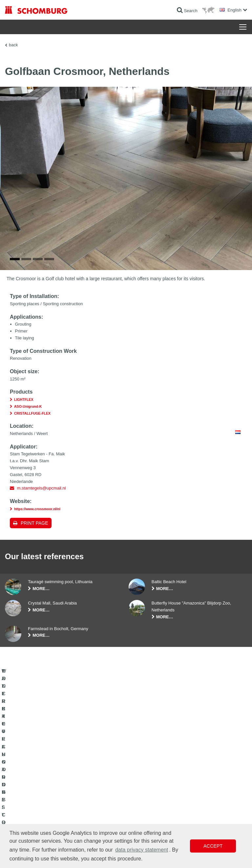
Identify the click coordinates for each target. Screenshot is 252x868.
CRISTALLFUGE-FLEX (32, 427)
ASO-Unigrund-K (28, 420)
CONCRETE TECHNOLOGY (30, 799)
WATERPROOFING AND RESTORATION (42, 769)
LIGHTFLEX (24, 414)
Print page (34, 537)
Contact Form (143, 789)
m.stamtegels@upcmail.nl (42, 502)
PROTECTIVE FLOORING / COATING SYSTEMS (49, 789)
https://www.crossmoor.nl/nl (37, 523)
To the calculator (145, 769)
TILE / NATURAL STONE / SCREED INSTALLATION (51, 779)
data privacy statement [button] (142, 850)
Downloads (141, 779)
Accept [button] (213, 846)
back (13, 45)
